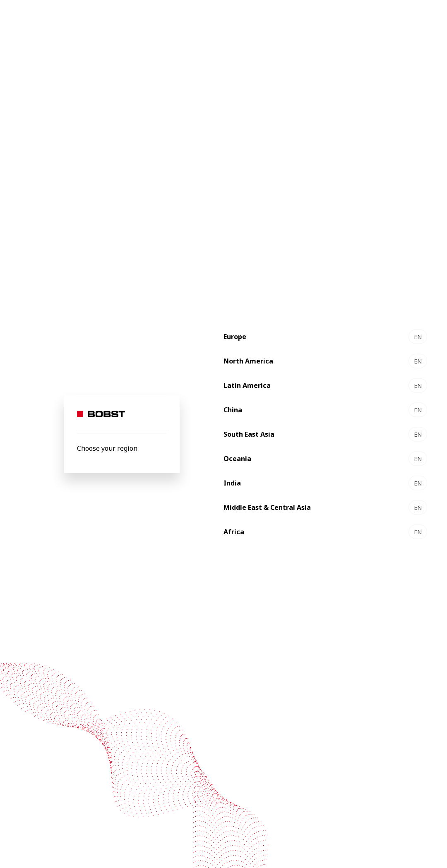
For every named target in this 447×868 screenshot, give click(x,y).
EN (418, 336)
